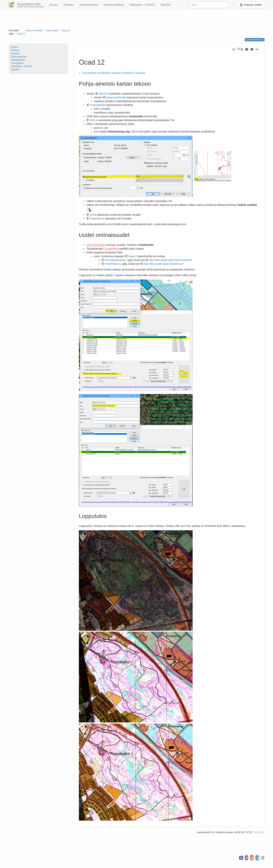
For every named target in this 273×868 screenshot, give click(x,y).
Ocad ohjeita (52, 31)
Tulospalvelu (17, 63)
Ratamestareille (89, 5)
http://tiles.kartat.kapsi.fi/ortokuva (163, 264)
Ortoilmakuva (113, 264)
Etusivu (54, 5)
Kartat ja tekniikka (34, 31)
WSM (93, 215)
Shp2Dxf (166, 5)
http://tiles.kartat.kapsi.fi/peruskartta (170, 260)
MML (93, 120)
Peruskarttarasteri (115, 260)
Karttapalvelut (18, 60)
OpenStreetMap (96, 245)
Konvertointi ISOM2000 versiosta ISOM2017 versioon (114, 73)
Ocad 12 (66, 31)
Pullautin (69, 5)
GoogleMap (111, 249)
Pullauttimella (98, 105)
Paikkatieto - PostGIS (142, 5)
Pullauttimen (97, 219)
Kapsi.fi (133, 256)
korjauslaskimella (116, 97)
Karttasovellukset (114, 5)
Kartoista (15, 53)
